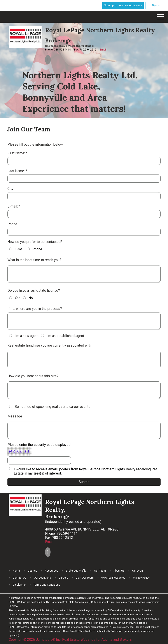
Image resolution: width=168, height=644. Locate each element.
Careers (63, 578)
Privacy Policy (141, 578)
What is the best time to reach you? (34, 260)
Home (16, 571)
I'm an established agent (63, 336)
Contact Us (19, 578)
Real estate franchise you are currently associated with (49, 345)
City (10, 189)
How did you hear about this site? (33, 376)
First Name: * (17, 153)
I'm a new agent (24, 336)
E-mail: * (14, 206)
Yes (15, 298)
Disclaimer (19, 585)
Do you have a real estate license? (34, 291)
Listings (32, 571)
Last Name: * (17, 171)
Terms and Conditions (47, 585)
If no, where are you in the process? (35, 309)
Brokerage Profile (76, 571)
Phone (12, 224)
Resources (52, 571)
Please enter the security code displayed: (39, 454)
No (28, 298)
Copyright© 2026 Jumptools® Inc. (35, 640)
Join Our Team (85, 578)
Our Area (137, 571)
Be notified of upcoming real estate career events (52, 407)
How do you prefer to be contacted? (35, 242)
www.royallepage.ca (113, 578)
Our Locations (42, 578)
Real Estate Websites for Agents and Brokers (97, 640)
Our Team (100, 571)
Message (15, 416)
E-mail (17, 249)
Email (103, 50)
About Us (119, 571)
